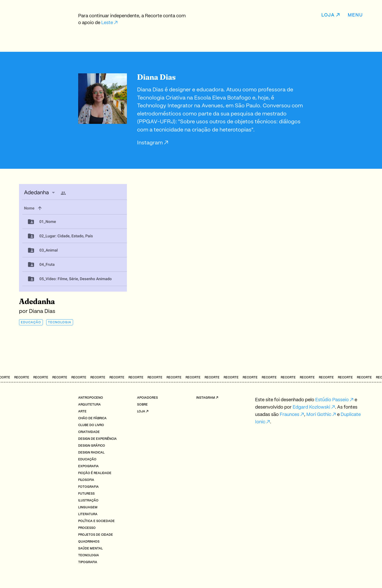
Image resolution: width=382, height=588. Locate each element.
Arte (82, 411)
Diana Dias (42, 311)
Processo (87, 528)
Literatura (88, 514)
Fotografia (88, 487)
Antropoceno (91, 398)
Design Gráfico (92, 446)
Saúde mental (90, 549)
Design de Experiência (97, 439)
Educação (31, 322)
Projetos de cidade (96, 535)
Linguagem (88, 507)
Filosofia (86, 480)
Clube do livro (91, 425)
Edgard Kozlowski (311, 407)
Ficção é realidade (95, 473)
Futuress (86, 494)
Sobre (142, 405)
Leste (107, 23)
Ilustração (88, 501)
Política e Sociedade (96, 521)
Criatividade (89, 432)
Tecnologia (60, 322)
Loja (328, 15)
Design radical (91, 453)
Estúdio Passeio (332, 400)
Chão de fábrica (92, 418)
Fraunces (289, 415)
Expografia (88, 466)
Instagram (151, 143)
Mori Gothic (319, 415)
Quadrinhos (89, 542)
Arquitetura (89, 405)
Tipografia (88, 562)
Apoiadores (147, 398)
